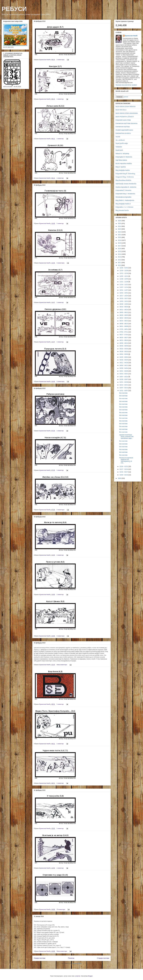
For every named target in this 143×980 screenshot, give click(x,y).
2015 (120, 251)
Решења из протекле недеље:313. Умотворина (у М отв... (126, 460)
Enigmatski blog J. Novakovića (125, 194)
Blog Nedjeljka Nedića (123, 170)
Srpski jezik (119, 150)
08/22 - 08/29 (124, 318)
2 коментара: (61, 60)
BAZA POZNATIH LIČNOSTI (125, 117)
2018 (120, 243)
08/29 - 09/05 (124, 315)
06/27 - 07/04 (124, 335)
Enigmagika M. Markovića (124, 157)
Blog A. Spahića (121, 167)
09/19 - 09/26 (124, 307)
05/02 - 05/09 (124, 354)
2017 (120, 246)
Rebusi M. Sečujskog (122, 154)
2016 (120, 249)
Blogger (90, 976)
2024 (120, 226)
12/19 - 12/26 (124, 271)
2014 (120, 254)
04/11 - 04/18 (124, 363)
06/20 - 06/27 (124, 337)
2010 (120, 265)
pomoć (126, 97)
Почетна (71, 958)
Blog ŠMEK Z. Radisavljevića (125, 200)
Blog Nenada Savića (122, 210)
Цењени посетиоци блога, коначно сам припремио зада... (126, 436)
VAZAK (118, 137)
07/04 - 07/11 (124, 332)
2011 (120, 263)
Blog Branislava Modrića (123, 180)
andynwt (78, 976)
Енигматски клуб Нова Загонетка (127, 123)
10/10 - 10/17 (124, 298)
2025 (120, 224)
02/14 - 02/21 (124, 385)
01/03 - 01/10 (124, 475)
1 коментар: (60, 99)
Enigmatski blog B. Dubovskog (125, 174)
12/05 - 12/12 (124, 276)
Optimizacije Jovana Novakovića (126, 184)
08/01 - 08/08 (124, 326)
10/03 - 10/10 (124, 301)
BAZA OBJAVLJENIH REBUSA (126, 107)
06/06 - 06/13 (124, 343)
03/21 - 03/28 (124, 371)
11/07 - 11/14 (124, 287)
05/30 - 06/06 (124, 346)
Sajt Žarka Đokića (121, 160)
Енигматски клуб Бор (123, 127)
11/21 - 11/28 (124, 282)
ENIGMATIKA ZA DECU (123, 133)
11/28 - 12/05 (124, 279)
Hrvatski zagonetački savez (124, 130)
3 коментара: (61, 263)
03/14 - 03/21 (124, 374)
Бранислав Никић (131, 36)
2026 (120, 221)
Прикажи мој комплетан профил (126, 85)
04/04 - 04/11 (124, 365)
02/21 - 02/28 (124, 382)
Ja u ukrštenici (120, 140)
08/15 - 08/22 (124, 321)
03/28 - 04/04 (124, 368)
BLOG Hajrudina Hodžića (124, 164)
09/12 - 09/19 (124, 310)
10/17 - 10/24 (124, 296)
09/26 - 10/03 (124, 304)
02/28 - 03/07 (124, 379)
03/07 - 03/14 (124, 377)
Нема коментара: (62, 665)
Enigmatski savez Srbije (123, 120)
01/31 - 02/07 (124, 391)
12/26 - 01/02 (124, 268)
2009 (120, 478)
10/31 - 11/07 (124, 290)
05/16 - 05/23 (124, 351)
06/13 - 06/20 (124, 340)
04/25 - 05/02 (124, 357)
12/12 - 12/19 (124, 273)
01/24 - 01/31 (124, 466)
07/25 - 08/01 (124, 329)
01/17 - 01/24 (124, 469)
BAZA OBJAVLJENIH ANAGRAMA (127, 113)
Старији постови (103, 958)
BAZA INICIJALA (121, 110)
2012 (120, 260)
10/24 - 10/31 (124, 293)
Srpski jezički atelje (122, 143)
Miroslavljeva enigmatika (123, 197)
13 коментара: (61, 909)
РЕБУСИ (14, 9)
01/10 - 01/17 (124, 472)
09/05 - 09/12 (124, 312)
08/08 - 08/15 (124, 324)
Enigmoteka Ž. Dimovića (123, 190)
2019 (120, 240)
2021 (120, 235)
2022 (120, 232)
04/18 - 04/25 (124, 360)
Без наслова (123, 393)
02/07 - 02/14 (124, 388)
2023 (120, 229)
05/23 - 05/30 (124, 349)
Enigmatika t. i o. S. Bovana (124, 207)
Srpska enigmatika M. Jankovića (126, 187)
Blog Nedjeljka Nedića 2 (123, 204)
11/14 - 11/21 (124, 285)
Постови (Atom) (77, 963)
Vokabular (119, 147)
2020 (120, 237)
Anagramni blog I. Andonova (125, 177)
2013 (120, 257)
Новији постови (40, 958)
